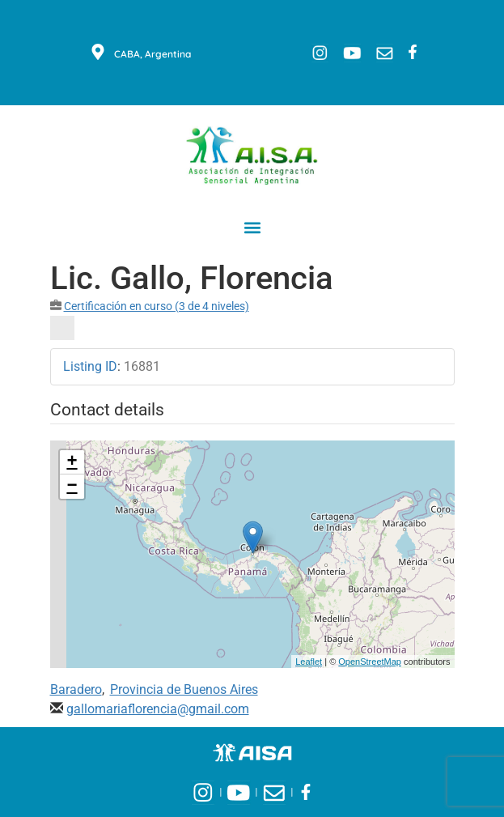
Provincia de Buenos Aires (184, 689)
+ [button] (72, 462)
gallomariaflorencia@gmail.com (158, 709)
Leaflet (309, 662)
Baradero (76, 689)
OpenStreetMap (370, 662)
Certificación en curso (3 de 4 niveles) (157, 306)
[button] (252, 227)
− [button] (72, 487)
